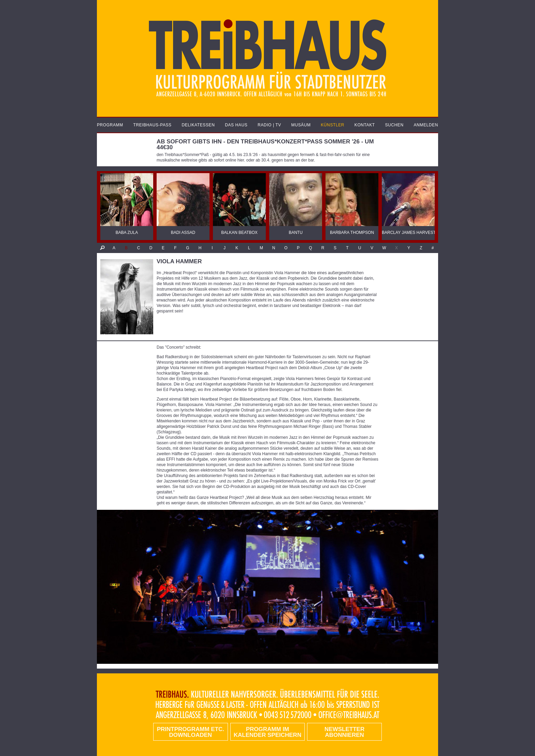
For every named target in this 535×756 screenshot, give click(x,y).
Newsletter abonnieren (344, 732)
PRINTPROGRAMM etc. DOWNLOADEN (191, 732)
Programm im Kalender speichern (267, 732)
